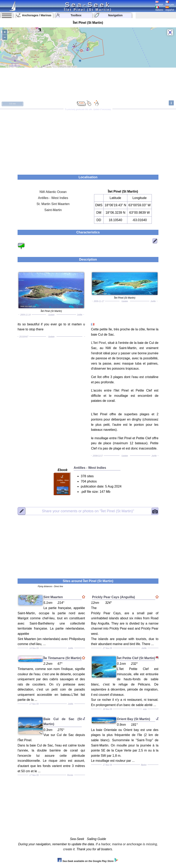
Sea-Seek (88, 5)
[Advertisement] (88, 140)
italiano (159, 9)
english (159, 3)
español (170, 9)
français (170, 3)
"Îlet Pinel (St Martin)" (88, 511)
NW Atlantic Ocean (53, 192)
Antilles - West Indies (53, 198)
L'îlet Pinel (98, 343)
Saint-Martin (53, 210)
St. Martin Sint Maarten (53, 204)
